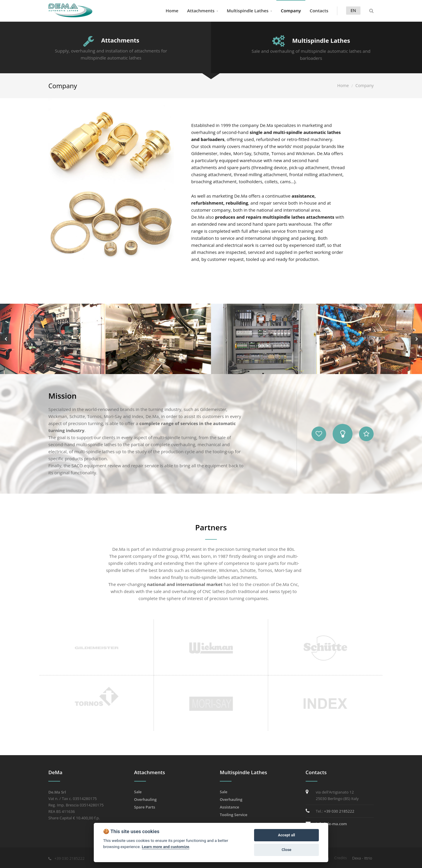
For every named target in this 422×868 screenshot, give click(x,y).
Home (172, 11)
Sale (138, 792)
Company (291, 11)
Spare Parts (145, 807)
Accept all (286, 835)
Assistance (229, 807)
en (353, 10)
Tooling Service (234, 815)
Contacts (319, 11)
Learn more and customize (166, 847)
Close (286, 850)
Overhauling (146, 799)
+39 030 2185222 (339, 811)
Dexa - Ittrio (362, 858)
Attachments (201, 11)
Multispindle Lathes (248, 11)
